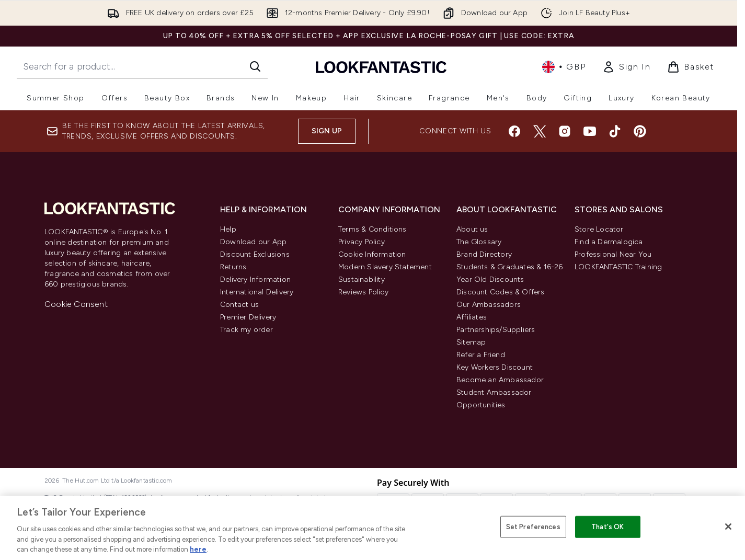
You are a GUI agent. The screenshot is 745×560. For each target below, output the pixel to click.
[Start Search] (255, 66)
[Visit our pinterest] (640, 131)
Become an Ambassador (500, 380)
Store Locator (599, 229)
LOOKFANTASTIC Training (618, 267)
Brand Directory (484, 254)
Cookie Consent (76, 304)
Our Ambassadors (489, 305)
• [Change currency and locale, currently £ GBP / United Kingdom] (564, 67)
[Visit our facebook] (514, 131)
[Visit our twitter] (540, 131)
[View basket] (691, 67)
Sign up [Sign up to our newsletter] (327, 131)
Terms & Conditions (372, 229)
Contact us (239, 305)
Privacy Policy (362, 242)
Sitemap (471, 342)
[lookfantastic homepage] (381, 67)
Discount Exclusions (255, 254)
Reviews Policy (363, 292)
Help (228, 229)
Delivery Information (255, 279)
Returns (233, 267)
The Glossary (479, 242)
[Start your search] (142, 66)
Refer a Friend (481, 355)
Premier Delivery (248, 317)
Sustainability (362, 279)
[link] (626, 67)
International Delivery (257, 292)
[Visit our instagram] (565, 131)
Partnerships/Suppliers (496, 330)
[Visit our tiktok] (615, 131)
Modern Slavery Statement (385, 267)
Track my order (247, 330)
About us (472, 229)
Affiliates (472, 317)
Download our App (253, 242)
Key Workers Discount (495, 367)
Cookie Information (372, 254)
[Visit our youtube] (590, 131)
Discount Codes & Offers (501, 292)
